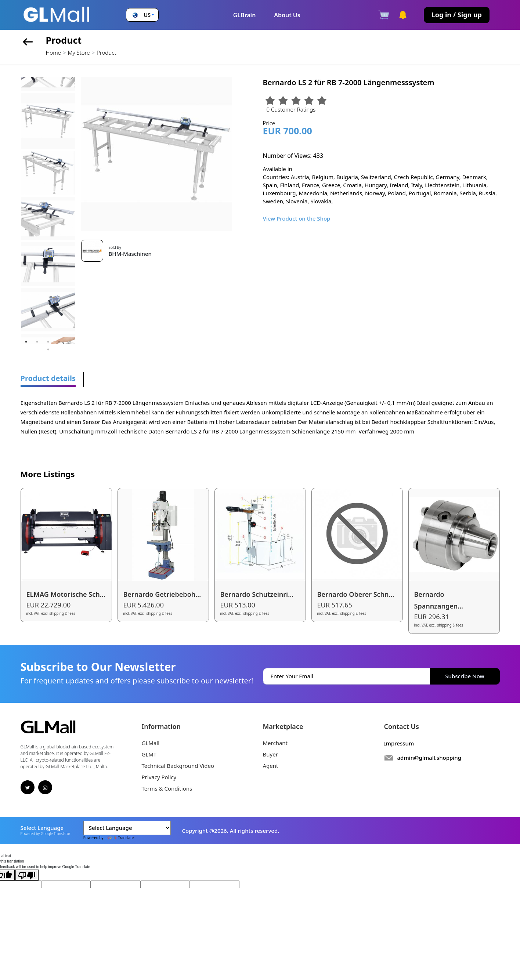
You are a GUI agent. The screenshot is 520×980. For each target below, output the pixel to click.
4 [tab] (59, 342)
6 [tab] (48, 349)
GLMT (149, 754)
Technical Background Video (178, 766)
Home (53, 52)
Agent (271, 766)
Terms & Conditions (167, 788)
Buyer (270, 754)
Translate (119, 838)
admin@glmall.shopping (429, 758)
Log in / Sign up (457, 15)
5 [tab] (70, 342)
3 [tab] (48, 342)
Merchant (275, 743)
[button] (142, 15)
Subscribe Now (465, 676)
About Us (287, 15)
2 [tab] (37, 342)
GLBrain (245, 15)
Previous (15, 210)
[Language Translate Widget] (127, 828)
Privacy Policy (159, 777)
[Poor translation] (27, 875)
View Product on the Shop (297, 218)
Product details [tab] (48, 378)
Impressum (399, 743)
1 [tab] (26, 342)
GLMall (151, 743)
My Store (79, 52)
